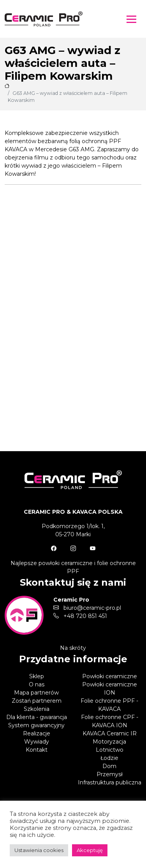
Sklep (37, 676)
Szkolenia (37, 709)
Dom (109, 766)
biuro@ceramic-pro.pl (87, 608)
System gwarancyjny (36, 725)
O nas (37, 684)
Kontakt (37, 750)
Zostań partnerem (37, 701)
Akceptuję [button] (90, 850)
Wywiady (37, 742)
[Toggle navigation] (131, 19)
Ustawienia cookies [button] (39, 850)
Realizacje (37, 733)
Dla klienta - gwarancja (37, 717)
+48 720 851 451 (80, 616)
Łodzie (109, 758)
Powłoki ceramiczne (110, 676)
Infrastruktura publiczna (110, 782)
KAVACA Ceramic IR (110, 733)
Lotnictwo (110, 750)
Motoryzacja (109, 742)
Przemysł (110, 774)
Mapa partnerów (36, 693)
